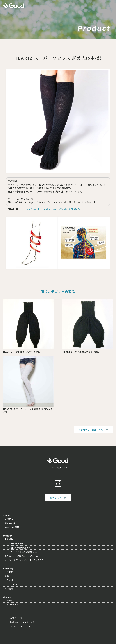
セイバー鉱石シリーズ (15, 543)
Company (8, 569)
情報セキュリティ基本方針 (22, 622)
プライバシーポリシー (20, 626)
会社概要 (9, 572)
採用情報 (9, 588)
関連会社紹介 (11, 523)
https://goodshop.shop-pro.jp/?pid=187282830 (52, 209)
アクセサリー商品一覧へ (91, 430)
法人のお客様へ (12, 604)
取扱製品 (9, 539)
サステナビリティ (13, 584)
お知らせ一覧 (16, 618)
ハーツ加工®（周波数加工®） (18, 548)
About (6, 516)
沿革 (7, 576)
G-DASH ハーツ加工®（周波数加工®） (23, 552)
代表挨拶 (9, 580)
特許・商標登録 (12, 527)
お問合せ (9, 600)
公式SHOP (56, 498)
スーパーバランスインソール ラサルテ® (24, 560)
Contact (7, 597)
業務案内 (9, 519)
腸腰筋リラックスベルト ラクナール (22, 556)
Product (7, 536)
